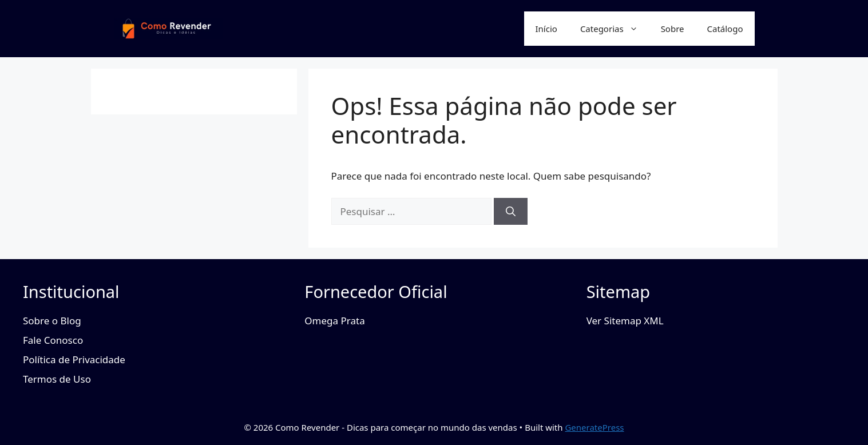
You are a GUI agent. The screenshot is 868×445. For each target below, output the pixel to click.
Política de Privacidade (74, 359)
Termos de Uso (57, 379)
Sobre (673, 29)
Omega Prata (334, 321)
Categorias (615, 29)
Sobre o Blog (52, 321)
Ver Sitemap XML (625, 321)
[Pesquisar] (511, 212)
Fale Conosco (53, 340)
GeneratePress (594, 427)
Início (546, 29)
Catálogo (725, 29)
